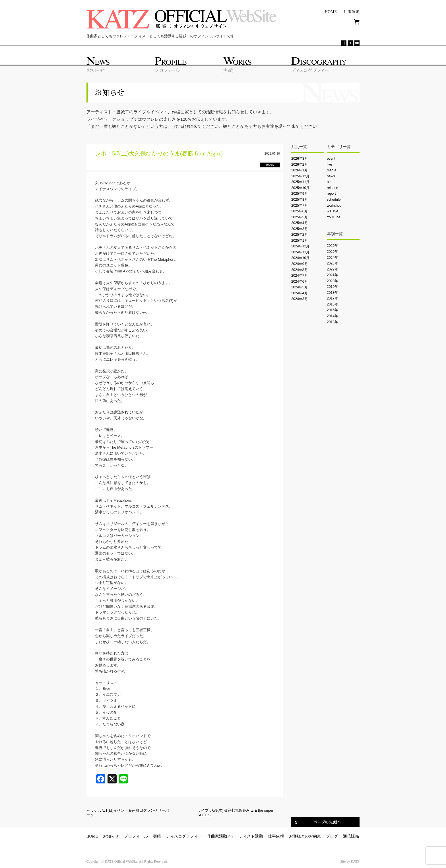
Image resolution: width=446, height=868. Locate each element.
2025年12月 (300, 176)
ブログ (332, 836)
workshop (334, 206)
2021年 (332, 275)
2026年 (332, 246)
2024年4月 (300, 293)
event (331, 159)
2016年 (332, 304)
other (331, 182)
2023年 (332, 263)
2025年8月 (300, 200)
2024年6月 (300, 282)
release (333, 188)
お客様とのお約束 (305, 836)
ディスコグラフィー (184, 836)
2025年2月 (300, 235)
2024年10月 (300, 258)
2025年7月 (300, 206)
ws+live (333, 211)
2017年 (332, 298)
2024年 (332, 258)
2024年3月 (300, 299)
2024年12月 (300, 246)
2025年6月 (300, 211)
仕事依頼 (276, 836)
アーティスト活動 (247, 836)
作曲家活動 (217, 836)
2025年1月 (300, 241)
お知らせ (111, 836)
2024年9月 (300, 264)
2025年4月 (300, 223)
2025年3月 (300, 229)
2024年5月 (300, 287)
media (332, 170)
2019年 (332, 287)
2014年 (332, 316)
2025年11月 (300, 182)
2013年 (332, 322)
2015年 (332, 310)
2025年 (332, 252)
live (329, 165)
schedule (334, 200)
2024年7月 (300, 276)
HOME (92, 836)
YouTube (334, 217)
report (331, 194)
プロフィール (136, 836)
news (331, 176)
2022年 (332, 269)
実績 (157, 836)
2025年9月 (300, 194)
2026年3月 (300, 159)
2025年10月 (300, 188)
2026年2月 (300, 165)
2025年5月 (300, 217)
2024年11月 (300, 252)
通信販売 (351, 836)
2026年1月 (300, 170)
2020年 (332, 281)
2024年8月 (300, 270)
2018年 (332, 293)
